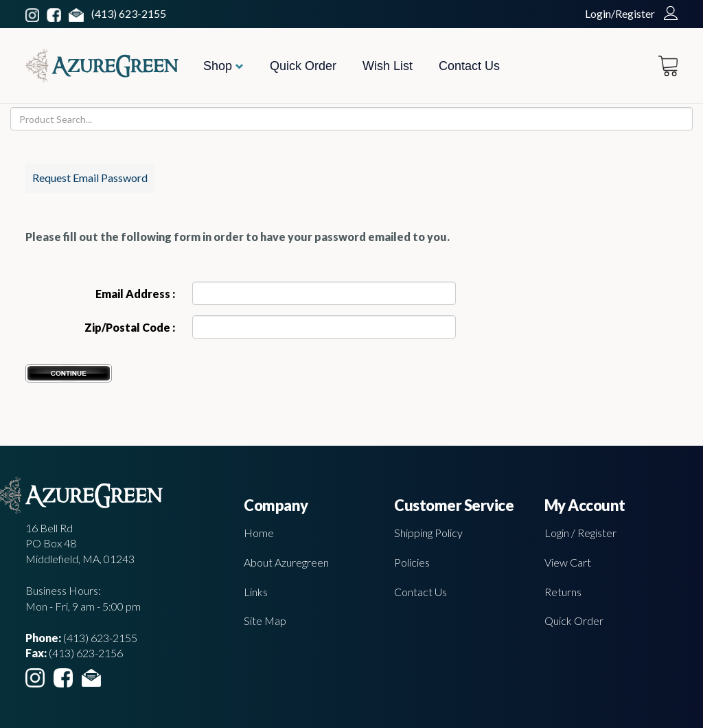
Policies (412, 562)
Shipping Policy (428, 533)
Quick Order (303, 66)
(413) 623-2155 (129, 13)
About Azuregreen (286, 562)
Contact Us (469, 66)
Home (259, 533)
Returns (563, 592)
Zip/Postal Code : (130, 327)
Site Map (265, 621)
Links (256, 592)
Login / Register (580, 533)
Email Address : (135, 294)
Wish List (388, 66)
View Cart (568, 562)
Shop (223, 66)
